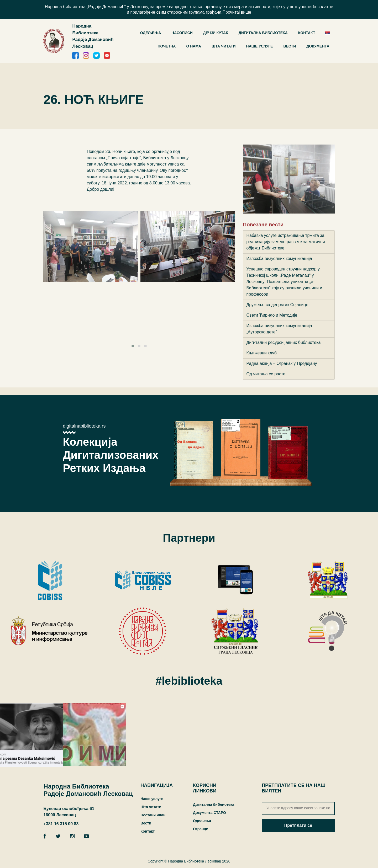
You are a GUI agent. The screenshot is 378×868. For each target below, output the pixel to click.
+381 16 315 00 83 (61, 824)
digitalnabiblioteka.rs (84, 426)
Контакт (307, 33)
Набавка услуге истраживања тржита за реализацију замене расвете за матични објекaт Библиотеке (286, 242)
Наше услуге (260, 46)
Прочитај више (237, 12)
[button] (133, 346)
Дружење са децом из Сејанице (277, 305)
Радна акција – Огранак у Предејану (282, 363)
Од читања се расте (266, 374)
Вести (290, 46)
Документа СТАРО (209, 813)
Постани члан (153, 815)
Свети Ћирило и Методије (272, 315)
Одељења (202, 821)
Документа (318, 46)
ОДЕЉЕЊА (151, 33)
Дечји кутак (216, 33)
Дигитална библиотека (214, 805)
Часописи (182, 33)
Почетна (167, 46)
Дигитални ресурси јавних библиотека (284, 342)
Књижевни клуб (262, 353)
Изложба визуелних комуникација (279, 259)
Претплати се (298, 825)
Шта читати (224, 46)
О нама (194, 46)
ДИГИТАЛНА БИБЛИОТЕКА (263, 33)
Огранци (201, 829)
